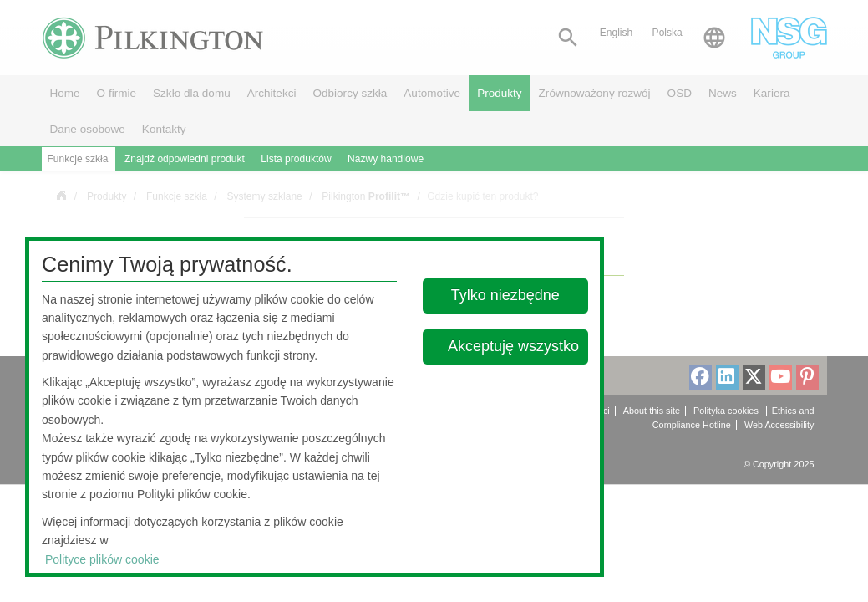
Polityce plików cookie (102, 559)
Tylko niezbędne (505, 295)
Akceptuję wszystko (513, 346)
